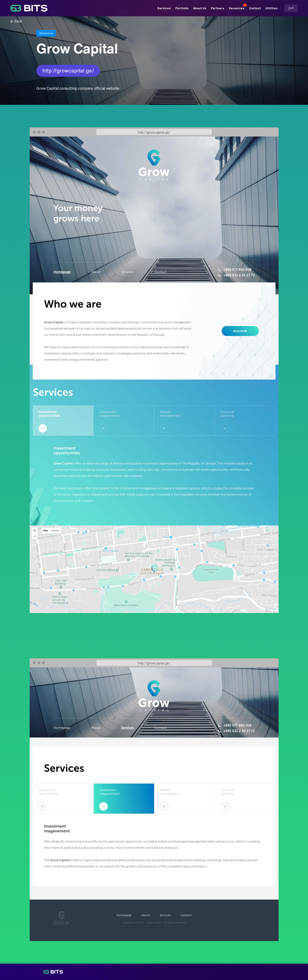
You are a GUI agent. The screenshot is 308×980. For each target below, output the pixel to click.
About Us (200, 8)
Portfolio (182, 8)
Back (18, 21)
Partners (218, 8)
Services (164, 8)
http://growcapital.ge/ (68, 71)
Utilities (272, 8)
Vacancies (237, 8)
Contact (255, 8)
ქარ (291, 8)
